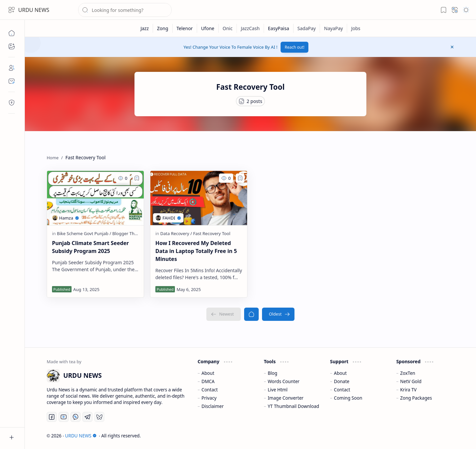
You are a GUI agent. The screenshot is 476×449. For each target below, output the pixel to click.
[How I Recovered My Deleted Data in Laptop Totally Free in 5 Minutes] (199, 198)
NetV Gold (411, 381)
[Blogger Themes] (129, 233)
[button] (12, 10)
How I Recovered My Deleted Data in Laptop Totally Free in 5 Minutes (196, 251)
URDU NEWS (34, 10)
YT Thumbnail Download (293, 406)
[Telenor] (185, 28)
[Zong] (163, 28)
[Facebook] (52, 417)
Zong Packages (416, 398)
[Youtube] (64, 417)
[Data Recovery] (176, 233)
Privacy (209, 398)
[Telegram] (87, 417)
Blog (272, 373)
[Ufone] (208, 28)
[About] (12, 68)
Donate (342, 381)
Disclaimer (212, 406)
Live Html (278, 390)
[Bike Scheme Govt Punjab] (84, 233)
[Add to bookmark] (137, 178)
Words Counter (284, 381)
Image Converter (286, 398)
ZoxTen (408, 373)
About (208, 373)
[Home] (12, 33)
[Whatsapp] (76, 417)
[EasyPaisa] (279, 28)
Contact (210, 390)
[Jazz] (145, 28)
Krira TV (408, 390)
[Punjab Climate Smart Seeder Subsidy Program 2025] (95, 198)
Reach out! (294, 47)
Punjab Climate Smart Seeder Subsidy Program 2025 (90, 247)
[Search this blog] (125, 10)
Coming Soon (348, 398)
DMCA (208, 381)
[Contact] (12, 81)
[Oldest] (278, 314)
